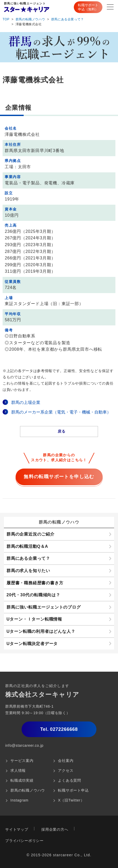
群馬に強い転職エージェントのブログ (44, 607)
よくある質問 (70, 780)
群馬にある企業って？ (68, 19)
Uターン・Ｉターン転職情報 (34, 619)
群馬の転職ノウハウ (30, 19)
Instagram (19, 800)
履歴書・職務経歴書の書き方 (35, 583)
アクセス (66, 770)
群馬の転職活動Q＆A (27, 546)
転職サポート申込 (73, 790)
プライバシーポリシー (24, 841)
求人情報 (18, 770)
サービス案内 (22, 761)
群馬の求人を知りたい (28, 571)
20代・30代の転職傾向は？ (33, 595)
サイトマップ (17, 829)
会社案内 (66, 761)
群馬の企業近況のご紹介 (31, 534)
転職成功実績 (22, 780)
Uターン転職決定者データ (32, 644)
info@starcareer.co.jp (24, 745)
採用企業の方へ (55, 829)
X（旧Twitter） (71, 800)
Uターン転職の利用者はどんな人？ (41, 631)
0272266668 (59, 729)
